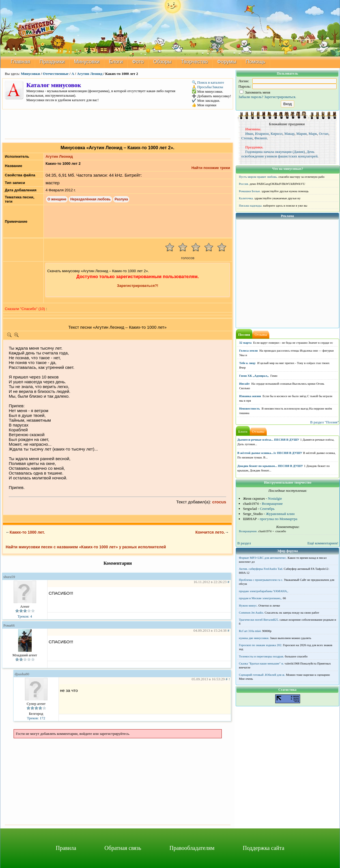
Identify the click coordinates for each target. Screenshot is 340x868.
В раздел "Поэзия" (324, 422)
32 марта (246, 343)
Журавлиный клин (280, 514)
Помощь (255, 62)
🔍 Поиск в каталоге (208, 82)
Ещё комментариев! (323, 543)
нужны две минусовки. (254, 638)
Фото (138, 62)
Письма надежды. (251, 205)
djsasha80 (22, 674)
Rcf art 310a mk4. (250, 631)
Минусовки (87, 62)
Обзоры (162, 62)
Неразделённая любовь (90, 199)
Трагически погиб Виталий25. (259, 620)
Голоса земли (249, 350)
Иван (249, 134)
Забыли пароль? (251, 97)
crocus (219, 502)
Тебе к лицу (248, 363)
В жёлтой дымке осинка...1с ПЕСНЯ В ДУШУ (270, 453)
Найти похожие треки (211, 168)
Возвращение (272, 504)
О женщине (57, 199)
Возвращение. (248, 531)
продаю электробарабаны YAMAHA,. (264, 591)
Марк (313, 134)
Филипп (261, 138)
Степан (247, 138)
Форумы (227, 62)
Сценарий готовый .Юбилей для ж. (262, 675)
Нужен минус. (248, 605)
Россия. (244, 184)
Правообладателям (192, 848)
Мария (301, 134)
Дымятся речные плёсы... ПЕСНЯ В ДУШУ (268, 440)
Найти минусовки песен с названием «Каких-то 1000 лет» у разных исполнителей (86, 547)
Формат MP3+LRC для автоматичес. (263, 558)
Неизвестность (250, 408)
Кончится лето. (210, 532)
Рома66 (9, 625)
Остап (324, 134)
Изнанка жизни (250, 396)
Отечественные (56, 74)
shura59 (9, 577)
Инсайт (245, 384)
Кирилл (277, 134)
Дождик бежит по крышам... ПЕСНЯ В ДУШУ (270, 466)
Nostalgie (275, 498)
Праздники (52, 62)
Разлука (121, 199)
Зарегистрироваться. (280, 97)
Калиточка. (246, 198)
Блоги (116, 62)
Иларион (262, 134)
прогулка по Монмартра (278, 519)
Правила (66, 848)
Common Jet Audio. (251, 612)
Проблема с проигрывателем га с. (261, 580)
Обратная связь (123, 848)
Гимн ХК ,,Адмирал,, (254, 376)
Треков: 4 (25, 616)
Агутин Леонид (90, 74)
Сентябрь (267, 509)
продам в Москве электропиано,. (261, 598)
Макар (289, 134)
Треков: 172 (36, 718)
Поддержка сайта (263, 848)
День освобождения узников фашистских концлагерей (279, 154)
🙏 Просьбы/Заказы (207, 87)
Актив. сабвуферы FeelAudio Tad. (261, 569)
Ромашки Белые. (250, 191)
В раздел (244, 543)
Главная (21, 62)
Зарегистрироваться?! (138, 286)
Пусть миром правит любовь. (258, 177)
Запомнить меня (255, 92)
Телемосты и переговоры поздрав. (262, 656)
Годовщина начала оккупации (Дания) (275, 152)
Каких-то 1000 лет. (27, 532)
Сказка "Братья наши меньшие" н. (262, 663)
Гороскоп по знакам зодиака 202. (261, 645)
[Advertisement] (118, 124)
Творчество (194, 62)
